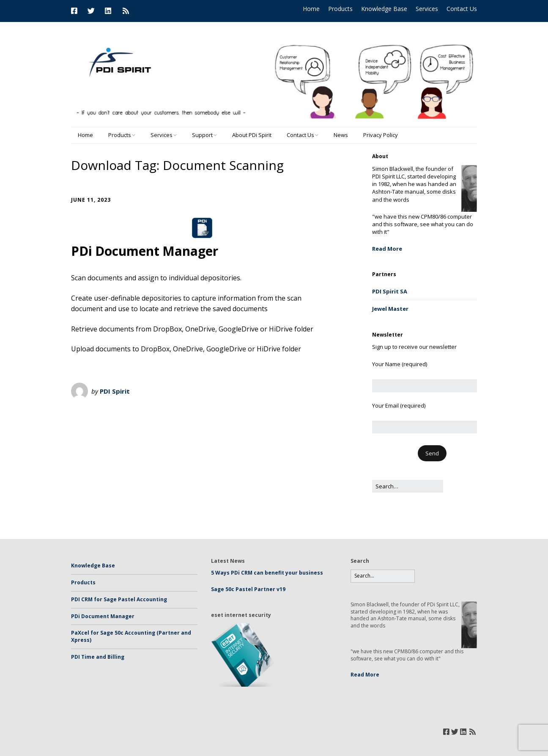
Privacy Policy (381, 135)
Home (311, 9)
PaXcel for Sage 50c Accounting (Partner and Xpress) (131, 636)
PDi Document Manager (145, 251)
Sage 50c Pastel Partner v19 (248, 589)
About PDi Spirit (252, 135)
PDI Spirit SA (390, 291)
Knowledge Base (384, 9)
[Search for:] (408, 486)
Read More (387, 249)
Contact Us (462, 9)
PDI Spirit (115, 391)
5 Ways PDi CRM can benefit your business (267, 573)
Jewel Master (390, 309)
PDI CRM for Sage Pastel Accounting (119, 599)
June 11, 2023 (91, 200)
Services (427, 9)
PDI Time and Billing (98, 657)
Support (202, 135)
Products (340, 9)
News (341, 135)
